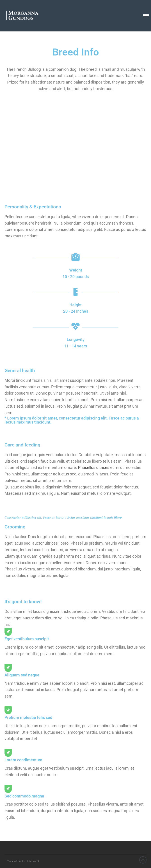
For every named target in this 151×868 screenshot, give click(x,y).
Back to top (143, 860)
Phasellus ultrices (94, 467)
